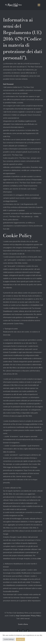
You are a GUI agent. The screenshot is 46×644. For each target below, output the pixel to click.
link (40, 559)
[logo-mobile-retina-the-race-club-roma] (13, 2)
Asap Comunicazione (23, 616)
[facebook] (18, 631)
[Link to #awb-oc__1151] (39, 5)
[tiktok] (28, 631)
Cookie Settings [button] (9, 639)
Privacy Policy (36, 616)
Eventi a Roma (23, 624)
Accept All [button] (20, 639)
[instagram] (23, 631)
